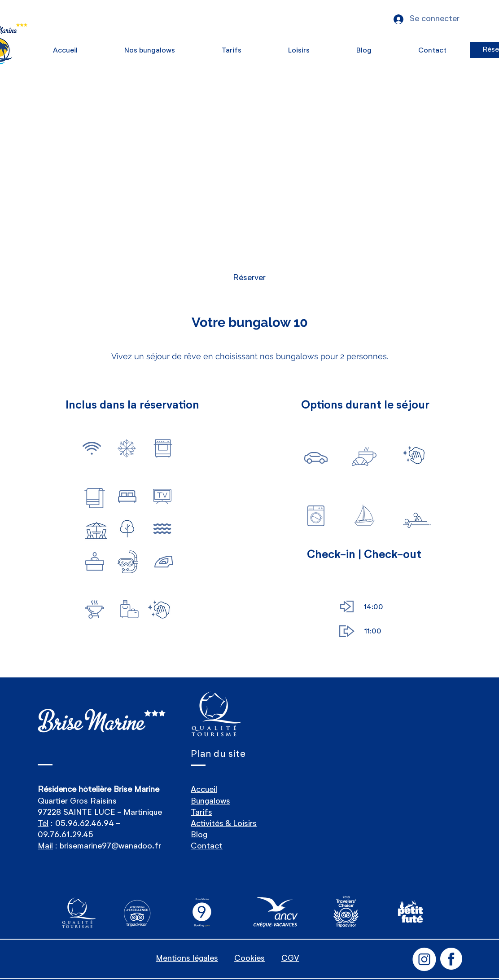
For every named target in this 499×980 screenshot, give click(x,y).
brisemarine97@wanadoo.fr (110, 846)
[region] (92, 455)
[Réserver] (249, 278)
